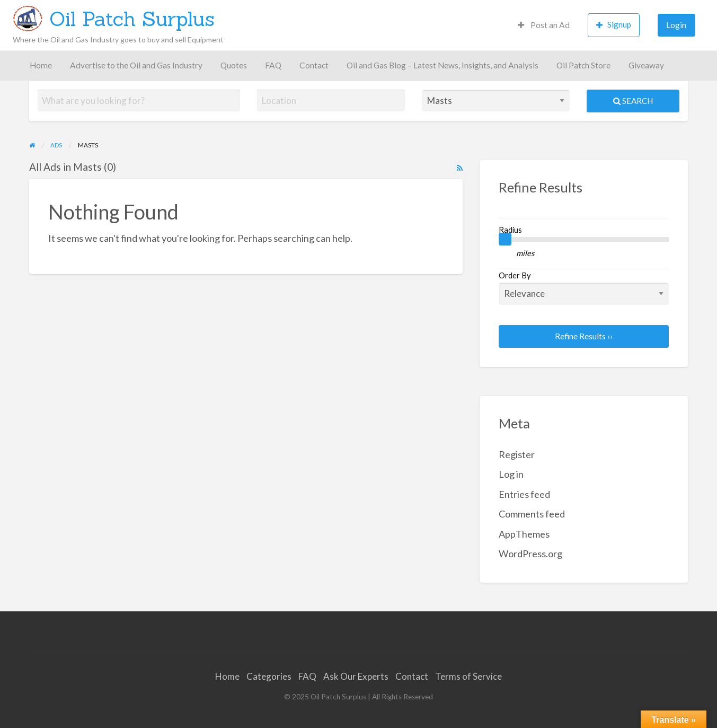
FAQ (273, 65)
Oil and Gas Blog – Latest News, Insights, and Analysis (442, 65)
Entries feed (524, 494)
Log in (511, 474)
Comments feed (532, 514)
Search (633, 101)
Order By (584, 287)
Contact (314, 65)
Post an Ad (544, 25)
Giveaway (646, 65)
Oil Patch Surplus (132, 19)
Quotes (234, 65)
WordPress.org (530, 554)
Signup (614, 25)
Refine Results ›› (584, 336)
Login (676, 25)
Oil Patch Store (583, 65)
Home (41, 65)
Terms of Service (468, 676)
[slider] (505, 239)
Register (517, 454)
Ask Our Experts (356, 676)
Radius (510, 230)
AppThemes (524, 534)
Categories (269, 676)
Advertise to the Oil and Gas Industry (136, 65)
